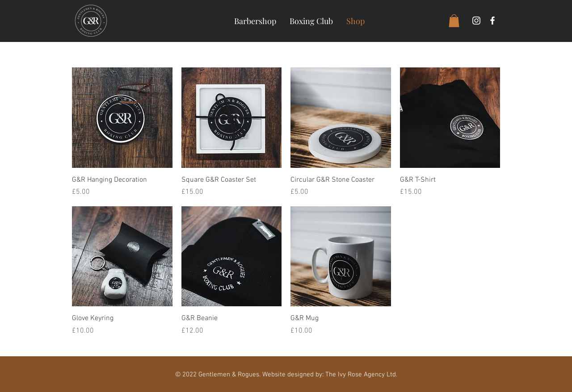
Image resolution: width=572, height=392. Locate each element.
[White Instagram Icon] (476, 21)
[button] (454, 21)
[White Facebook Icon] (492, 21)
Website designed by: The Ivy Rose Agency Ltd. (330, 375)
